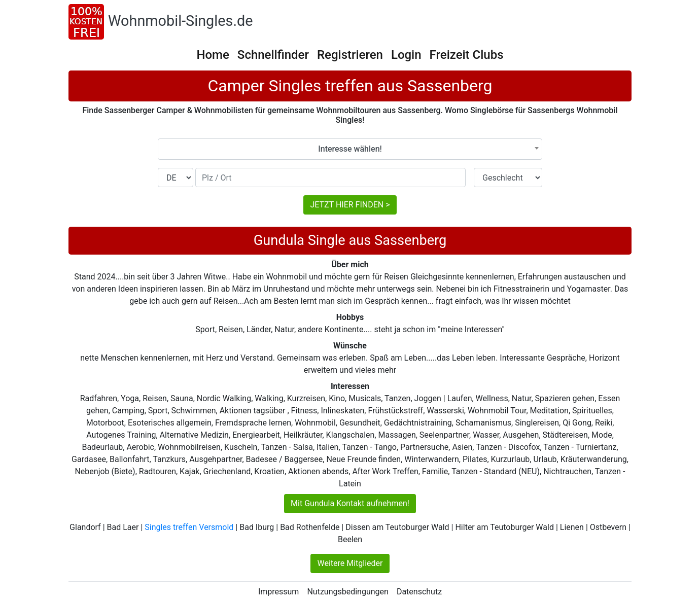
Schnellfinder (273, 55)
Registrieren (350, 55)
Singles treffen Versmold (189, 527)
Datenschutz (419, 592)
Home (213, 55)
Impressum (279, 592)
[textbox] (350, 149)
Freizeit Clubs (467, 55)
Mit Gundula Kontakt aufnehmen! (350, 503)
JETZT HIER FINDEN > (350, 205)
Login (406, 55)
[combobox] (350, 149)
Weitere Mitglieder (350, 563)
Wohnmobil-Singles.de (181, 21)
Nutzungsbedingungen (347, 592)
